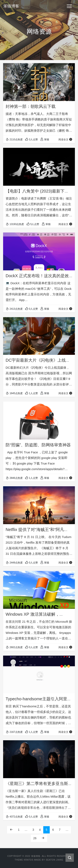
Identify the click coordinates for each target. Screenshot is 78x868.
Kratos (28, 860)
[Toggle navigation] (69, 6)
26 (35, 838)
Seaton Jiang (54, 860)
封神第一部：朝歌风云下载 (31, 106)
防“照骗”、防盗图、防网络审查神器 (38, 445)
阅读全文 (65, 140)
